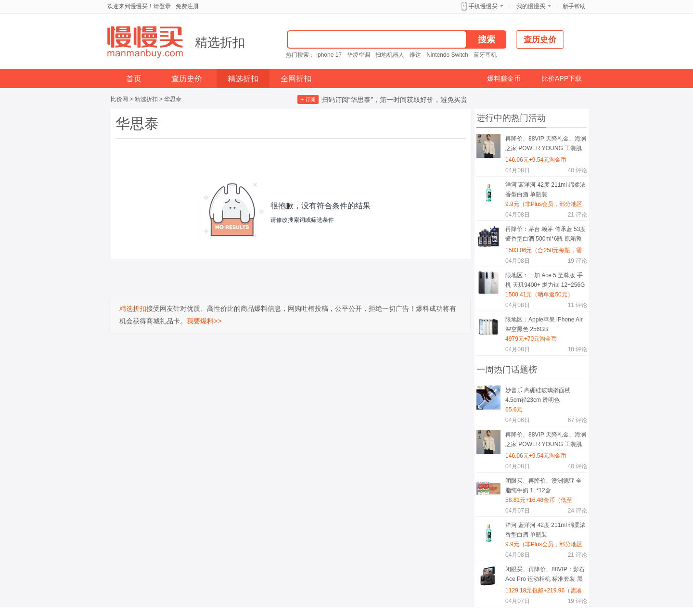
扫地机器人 (390, 55)
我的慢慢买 (531, 6)
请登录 (162, 6)
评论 (577, 170)
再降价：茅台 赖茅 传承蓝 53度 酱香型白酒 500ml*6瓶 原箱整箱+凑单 (545, 236)
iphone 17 (329, 55)
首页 (134, 79)
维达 (415, 55)
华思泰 (173, 99)
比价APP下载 (562, 78)
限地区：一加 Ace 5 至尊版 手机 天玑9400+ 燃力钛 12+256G (545, 280)
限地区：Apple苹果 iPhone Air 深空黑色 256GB (544, 324)
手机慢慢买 (483, 6)
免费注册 (187, 6)
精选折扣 (220, 42)
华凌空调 (359, 55)
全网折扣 (296, 79)
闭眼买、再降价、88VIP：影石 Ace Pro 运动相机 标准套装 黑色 (545, 576)
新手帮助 (574, 6)
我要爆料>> (204, 321)
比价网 (119, 99)
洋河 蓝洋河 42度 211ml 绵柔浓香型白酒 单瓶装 (545, 190)
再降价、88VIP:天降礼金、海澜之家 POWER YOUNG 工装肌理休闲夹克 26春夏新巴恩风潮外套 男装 (546, 145)
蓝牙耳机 (485, 55)
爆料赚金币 (504, 78)
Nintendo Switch (447, 55)
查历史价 (187, 79)
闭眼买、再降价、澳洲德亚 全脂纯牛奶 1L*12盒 (544, 486)
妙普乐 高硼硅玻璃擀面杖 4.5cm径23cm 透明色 (538, 395)
